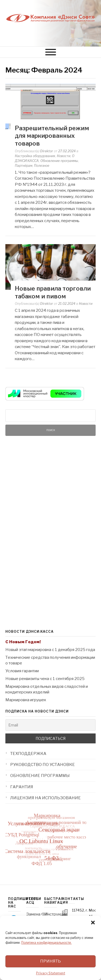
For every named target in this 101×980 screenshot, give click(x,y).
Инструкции (56, 914)
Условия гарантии (22, 671)
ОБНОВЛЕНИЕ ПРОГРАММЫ (40, 776)
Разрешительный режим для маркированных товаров (52, 136)
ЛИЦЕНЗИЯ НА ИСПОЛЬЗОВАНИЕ (46, 798)
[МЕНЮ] (51, 52)
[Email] (50, 725)
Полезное (42, 166)
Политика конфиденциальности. (46, 943)
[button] (93, 923)
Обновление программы (59, 161)
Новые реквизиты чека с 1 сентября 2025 (45, 679)
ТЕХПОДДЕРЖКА (28, 754)
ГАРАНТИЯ (22, 787)
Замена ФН (37, 914)
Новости (64, 156)
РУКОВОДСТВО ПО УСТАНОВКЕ (43, 765)
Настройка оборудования (35, 156)
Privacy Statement (51, 973)
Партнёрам (24, 166)
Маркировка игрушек (26, 700)
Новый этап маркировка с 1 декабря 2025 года (50, 650)
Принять (50, 961)
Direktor (47, 151)
